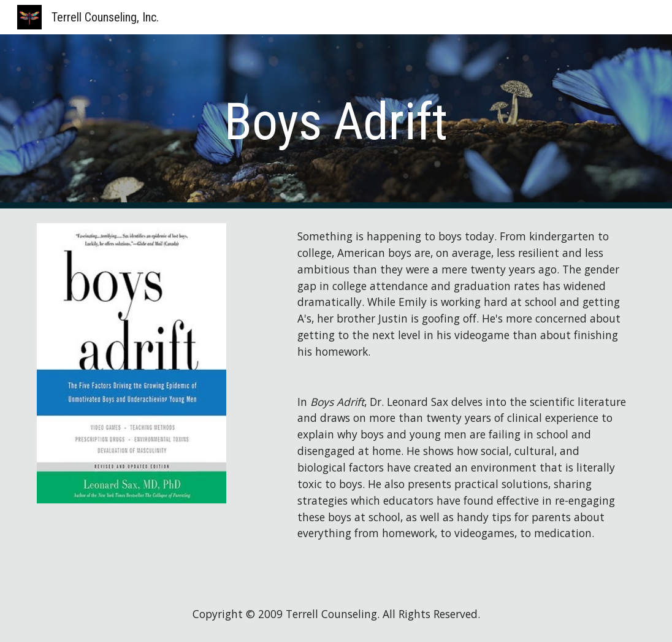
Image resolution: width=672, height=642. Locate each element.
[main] (336, 122)
